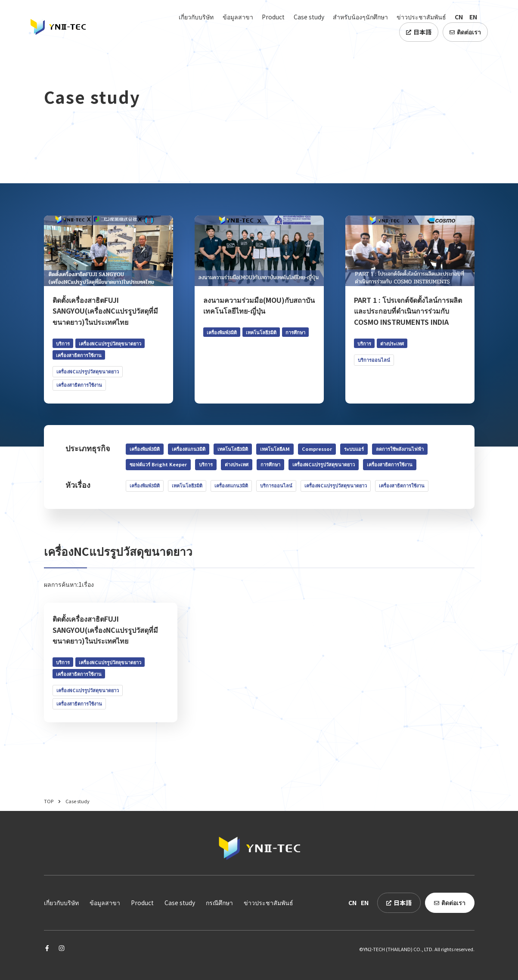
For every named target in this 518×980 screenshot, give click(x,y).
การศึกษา (270, 464)
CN (459, 17)
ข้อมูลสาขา (238, 17)
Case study (309, 17)
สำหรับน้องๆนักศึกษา (360, 17)
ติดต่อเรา (465, 32)
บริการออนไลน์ (276, 485)
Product (273, 17)
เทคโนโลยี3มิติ (233, 449)
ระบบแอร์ (354, 449)
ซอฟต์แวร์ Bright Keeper (158, 464)
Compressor (317, 449)
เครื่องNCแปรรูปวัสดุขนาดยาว (324, 464)
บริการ (206, 464)
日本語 (419, 32)
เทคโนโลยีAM (275, 449)
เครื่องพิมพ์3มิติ (145, 449)
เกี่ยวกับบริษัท (196, 17)
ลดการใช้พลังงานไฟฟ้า (400, 449)
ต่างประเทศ (237, 464)
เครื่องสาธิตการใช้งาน (390, 464)
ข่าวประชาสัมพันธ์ (421, 17)
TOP (53, 801)
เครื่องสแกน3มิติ (189, 449)
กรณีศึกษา (219, 903)
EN (473, 17)
